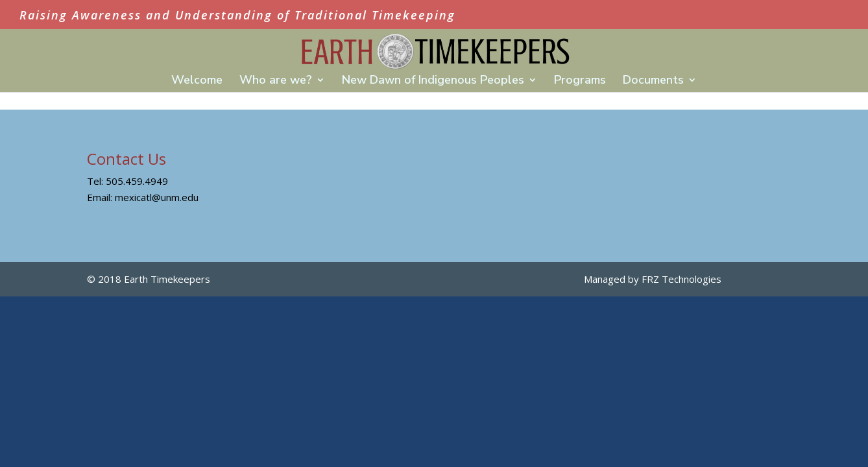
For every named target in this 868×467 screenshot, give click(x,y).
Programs (580, 81)
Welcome (197, 81)
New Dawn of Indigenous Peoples (433, 81)
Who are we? (276, 81)
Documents (653, 81)
